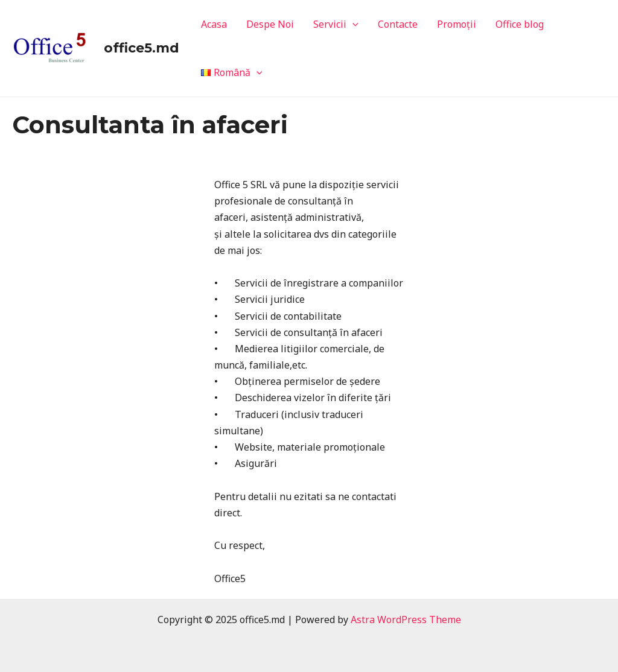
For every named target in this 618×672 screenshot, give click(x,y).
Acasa (214, 24)
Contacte (398, 24)
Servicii (336, 24)
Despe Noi (270, 24)
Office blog (520, 24)
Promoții (457, 24)
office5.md (142, 48)
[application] (352, 24)
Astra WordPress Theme (406, 620)
